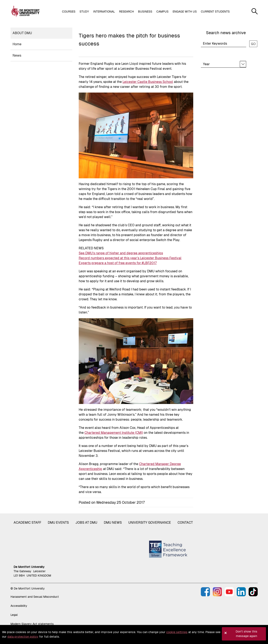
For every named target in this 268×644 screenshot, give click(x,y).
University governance (150, 523)
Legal (14, 615)
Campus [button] (162, 12)
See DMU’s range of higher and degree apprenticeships (121, 253)
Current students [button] (215, 12)
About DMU (22, 33)
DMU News (113, 523)
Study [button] (84, 12)
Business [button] (145, 12)
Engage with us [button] (185, 12)
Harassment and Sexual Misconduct (35, 597)
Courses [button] (69, 12)
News (17, 55)
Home (17, 44)
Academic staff (27, 523)
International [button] (104, 12)
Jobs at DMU (86, 523)
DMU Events (58, 523)
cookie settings (177, 632)
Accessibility (19, 606)
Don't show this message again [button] (246, 634)
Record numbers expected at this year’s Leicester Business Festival (130, 258)
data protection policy (23, 637)
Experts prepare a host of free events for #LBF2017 (118, 263)
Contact (185, 523)
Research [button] (126, 12)
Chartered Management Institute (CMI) (114, 433)
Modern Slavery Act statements (32, 624)
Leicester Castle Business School (148, 82)
